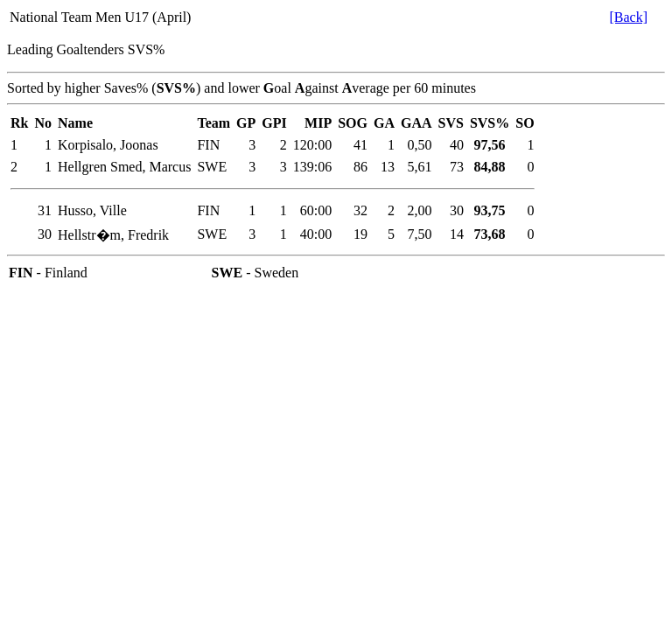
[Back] (628, 17)
